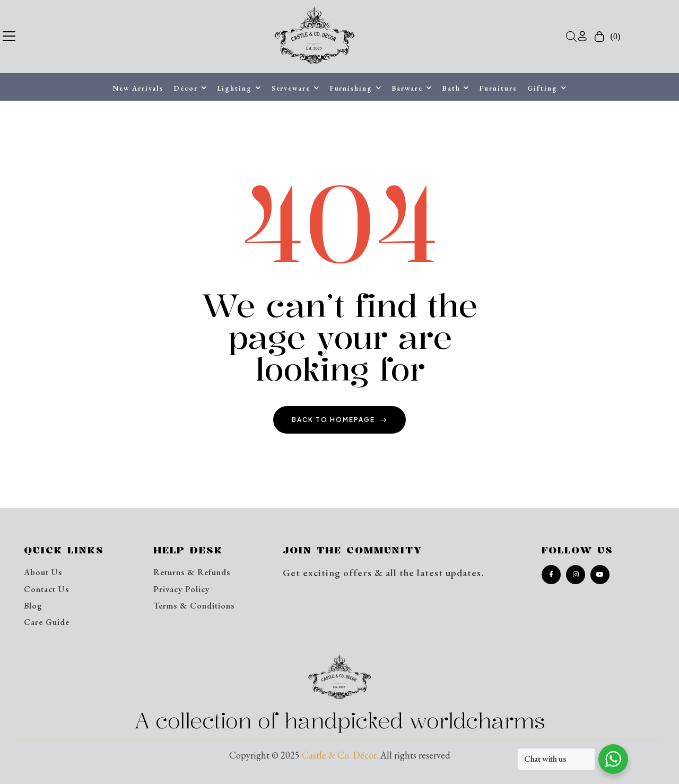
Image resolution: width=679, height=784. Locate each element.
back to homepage (339, 420)
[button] (9, 35)
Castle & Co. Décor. (340, 755)
